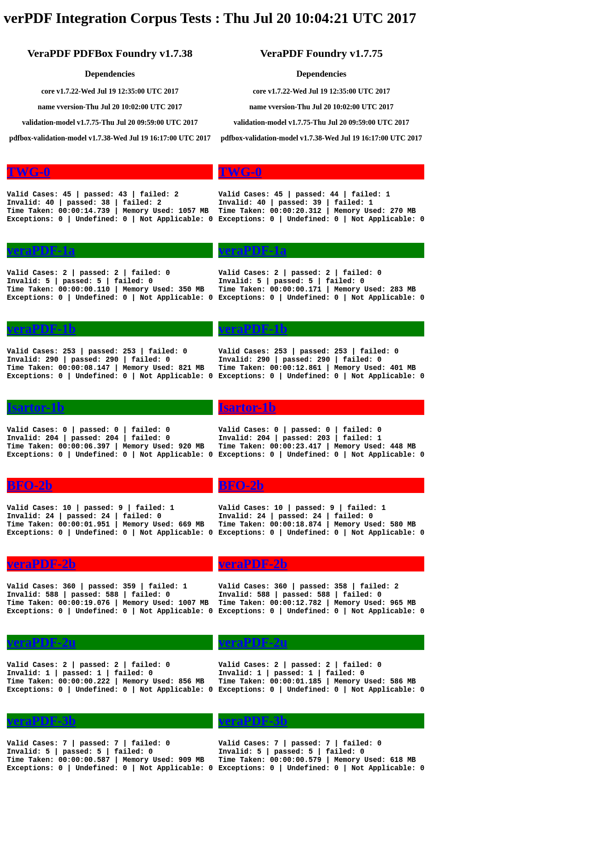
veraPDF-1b (41, 347)
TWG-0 (28, 172)
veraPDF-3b (41, 785)
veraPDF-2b (41, 610)
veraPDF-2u (41, 697)
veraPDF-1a (41, 259)
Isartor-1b (36, 435)
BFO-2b (30, 522)
